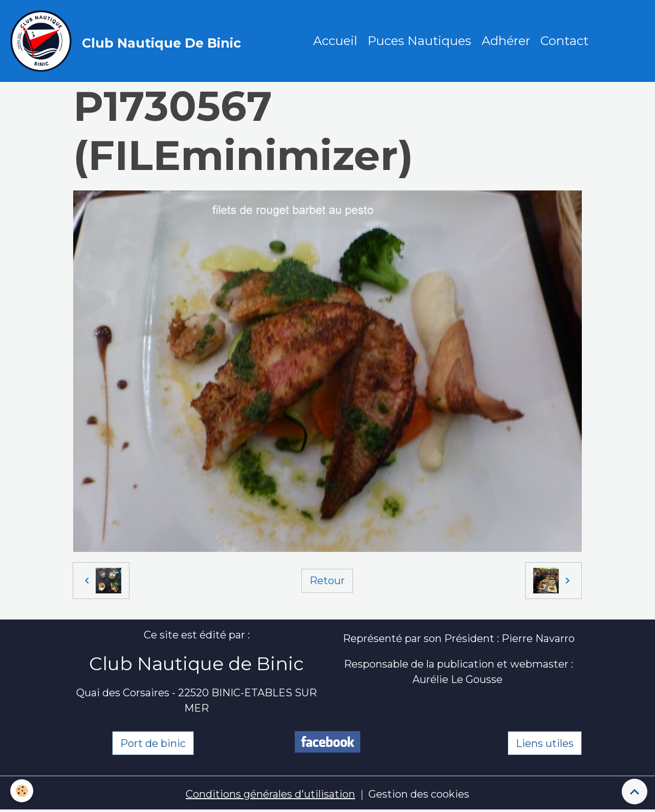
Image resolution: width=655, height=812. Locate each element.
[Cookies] (22, 791)
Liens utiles (545, 743)
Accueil (335, 41)
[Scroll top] (635, 792)
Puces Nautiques (419, 41)
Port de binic (153, 743)
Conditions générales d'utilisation (270, 794)
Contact (564, 41)
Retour (327, 581)
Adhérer (506, 41)
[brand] (128, 41)
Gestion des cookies (419, 794)
